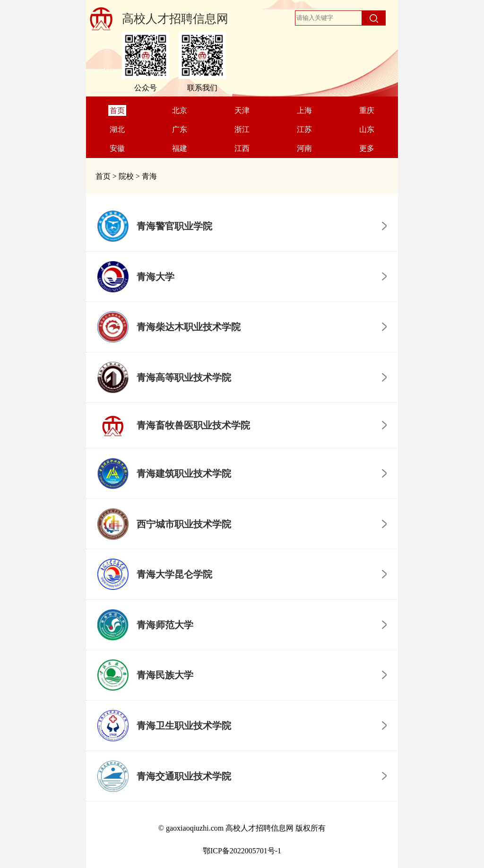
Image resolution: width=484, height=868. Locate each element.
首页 (103, 176)
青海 (149, 176)
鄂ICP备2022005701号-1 (242, 851)
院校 (126, 176)
